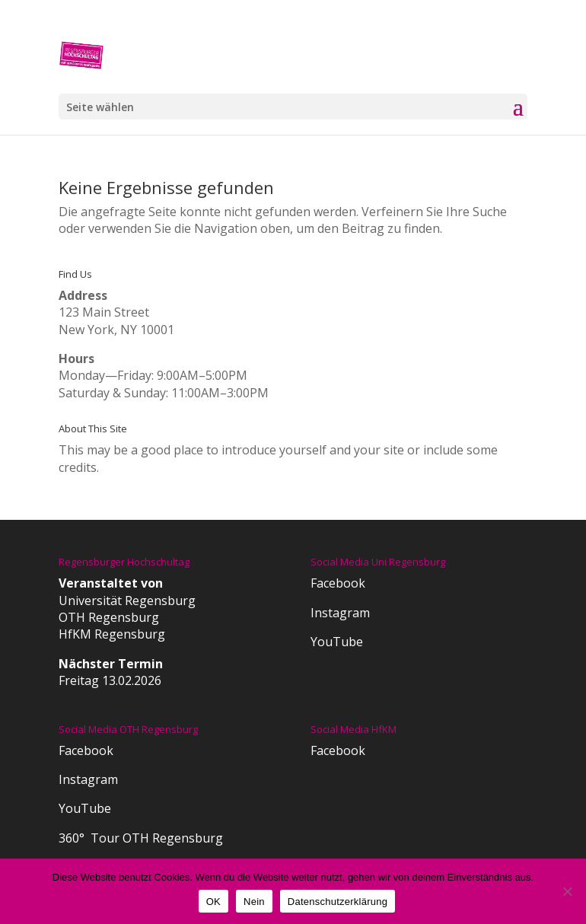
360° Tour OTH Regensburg (141, 838)
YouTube (337, 642)
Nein (254, 902)
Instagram (340, 613)
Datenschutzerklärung (338, 902)
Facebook (338, 583)
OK (213, 902)
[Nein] (567, 891)
